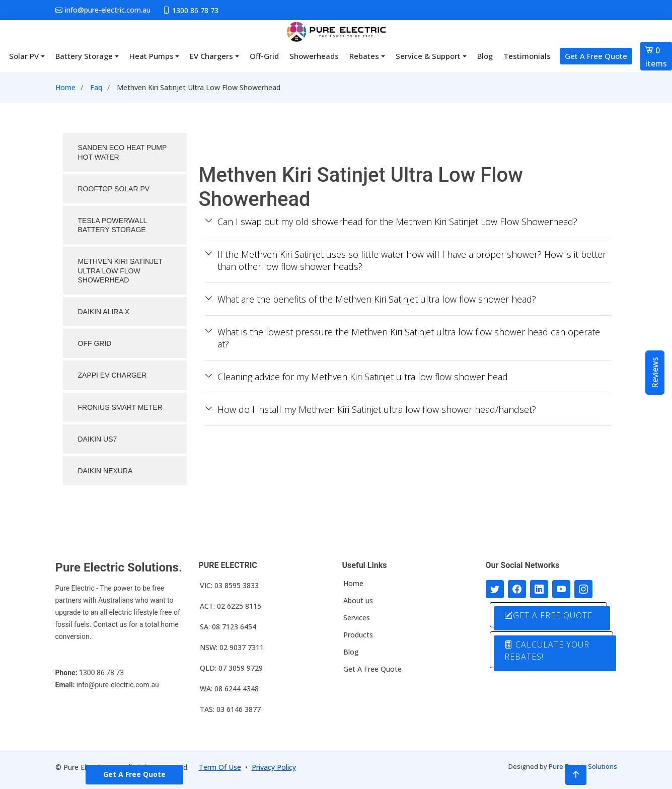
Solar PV (24, 56)
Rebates (364, 56)
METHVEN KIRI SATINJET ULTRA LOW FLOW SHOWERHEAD (121, 270)
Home (65, 87)
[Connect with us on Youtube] (561, 589)
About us (358, 601)
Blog (485, 56)
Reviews (655, 373)
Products (358, 635)
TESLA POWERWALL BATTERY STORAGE (113, 225)
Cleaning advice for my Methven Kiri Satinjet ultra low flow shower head (356, 377)
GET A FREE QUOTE (549, 615)
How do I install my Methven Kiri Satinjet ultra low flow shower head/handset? (370, 409)
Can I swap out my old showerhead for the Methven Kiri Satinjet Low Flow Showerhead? (391, 222)
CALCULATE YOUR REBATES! (548, 650)
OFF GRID (95, 343)
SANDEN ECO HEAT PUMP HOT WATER (123, 152)
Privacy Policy (274, 767)
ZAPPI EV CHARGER (113, 375)
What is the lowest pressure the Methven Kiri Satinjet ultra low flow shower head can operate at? (402, 338)
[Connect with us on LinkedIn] (539, 589)
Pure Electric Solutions (583, 766)
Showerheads (314, 56)
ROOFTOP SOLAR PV (114, 189)
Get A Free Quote (596, 56)
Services (357, 618)
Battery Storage (84, 56)
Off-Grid (264, 56)
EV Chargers (211, 56)
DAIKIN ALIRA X (104, 312)
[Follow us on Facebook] (517, 589)
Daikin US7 (98, 439)
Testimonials (527, 56)
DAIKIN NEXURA (105, 471)
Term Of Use (220, 767)
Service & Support (428, 56)
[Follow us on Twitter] (495, 589)
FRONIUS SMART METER (120, 407)
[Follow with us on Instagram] (583, 589)
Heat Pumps (152, 56)
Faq (96, 87)
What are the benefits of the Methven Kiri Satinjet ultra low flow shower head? (370, 299)
